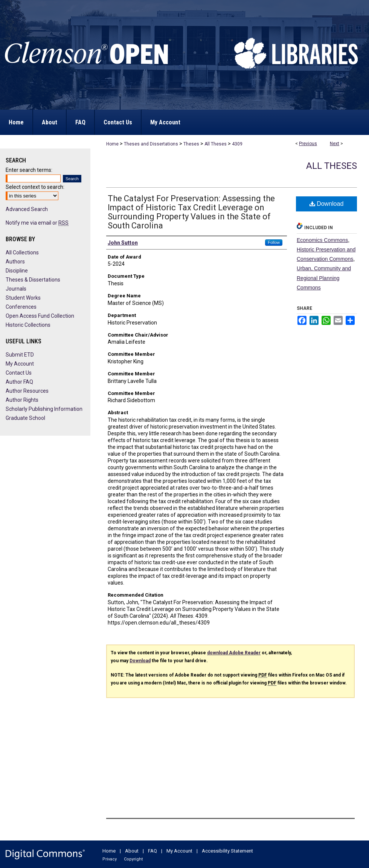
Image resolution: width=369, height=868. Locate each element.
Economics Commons (322, 240)
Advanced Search (27, 209)
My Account (20, 364)
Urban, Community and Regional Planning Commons (324, 278)
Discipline (17, 271)
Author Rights (22, 400)
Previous (308, 144)
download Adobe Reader (234, 653)
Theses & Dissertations (33, 280)
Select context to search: (35, 187)
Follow (274, 242)
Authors (15, 262)
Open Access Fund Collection (40, 316)
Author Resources (27, 391)
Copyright (133, 859)
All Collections (22, 253)
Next (335, 144)
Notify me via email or (37, 223)
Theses (191, 144)
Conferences (21, 307)
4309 (237, 144)
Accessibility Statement (227, 851)
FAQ (152, 851)
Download (327, 204)
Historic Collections (28, 325)
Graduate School (25, 418)
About (132, 851)
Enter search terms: (29, 170)
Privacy (110, 859)
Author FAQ (19, 382)
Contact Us (19, 373)
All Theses (216, 144)
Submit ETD (20, 355)
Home (112, 144)
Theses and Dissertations (151, 144)
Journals (16, 289)
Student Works (23, 298)
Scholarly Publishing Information (44, 409)
